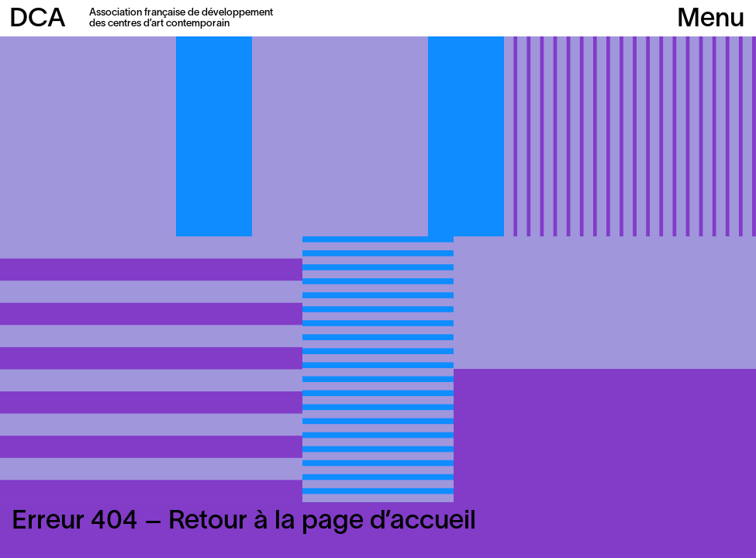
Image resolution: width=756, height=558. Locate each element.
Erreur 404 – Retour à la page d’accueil (244, 522)
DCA (38, 20)
